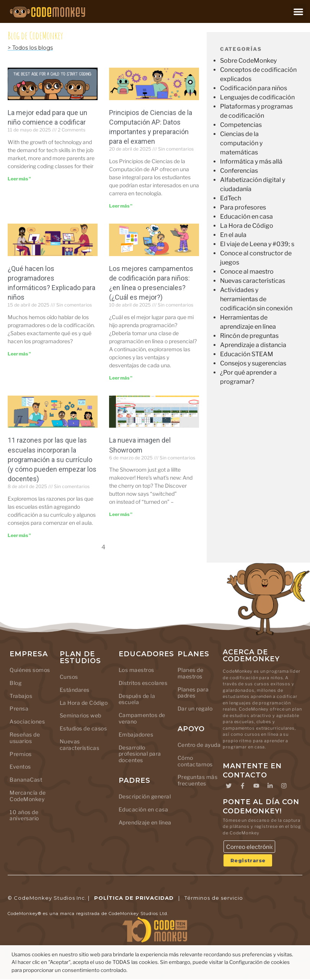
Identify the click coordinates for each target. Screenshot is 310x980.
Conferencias (239, 171)
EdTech (231, 198)
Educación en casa (246, 217)
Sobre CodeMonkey (248, 61)
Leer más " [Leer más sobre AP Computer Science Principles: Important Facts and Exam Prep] (121, 206)
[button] (299, 12)
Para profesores (243, 207)
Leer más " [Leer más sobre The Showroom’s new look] (121, 514)
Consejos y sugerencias (253, 363)
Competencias (241, 125)
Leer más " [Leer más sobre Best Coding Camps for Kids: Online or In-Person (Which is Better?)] (121, 378)
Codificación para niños (254, 88)
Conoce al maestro (247, 272)
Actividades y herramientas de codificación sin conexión (256, 299)
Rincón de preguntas (249, 336)
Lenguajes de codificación (257, 97)
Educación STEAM (247, 354)
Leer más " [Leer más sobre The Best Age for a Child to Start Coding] (19, 179)
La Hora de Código (247, 226)
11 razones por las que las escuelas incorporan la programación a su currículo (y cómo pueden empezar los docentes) (52, 459)
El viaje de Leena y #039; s (257, 244)
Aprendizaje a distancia (253, 345)
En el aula (233, 235)
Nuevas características (253, 281)
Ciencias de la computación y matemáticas (241, 143)
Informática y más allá (251, 161)
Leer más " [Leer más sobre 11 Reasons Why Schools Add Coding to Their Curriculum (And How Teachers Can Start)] (19, 535)
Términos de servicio (214, 898)
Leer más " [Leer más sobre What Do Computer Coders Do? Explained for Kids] (19, 354)
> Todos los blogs (30, 48)
